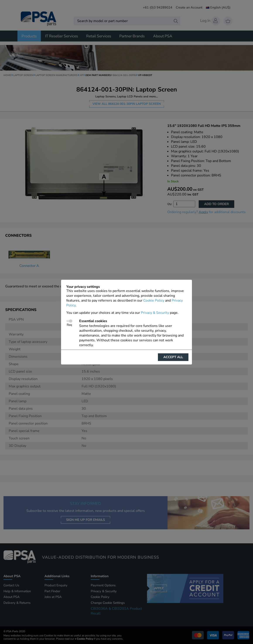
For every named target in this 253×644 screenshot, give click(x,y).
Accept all (173, 357)
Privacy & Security (155, 313)
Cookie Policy (154, 300)
